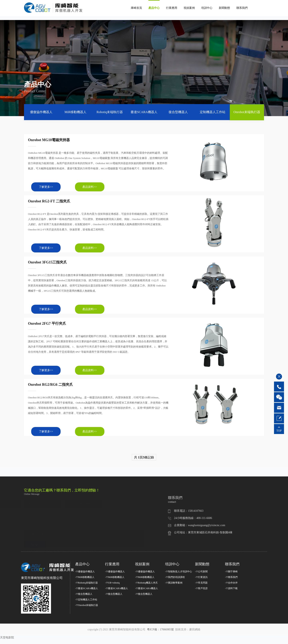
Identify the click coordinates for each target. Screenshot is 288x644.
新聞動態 (224, 8)
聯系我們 (242, 8)
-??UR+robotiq (112, 587)
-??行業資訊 (201, 582)
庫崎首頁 (136, 8)
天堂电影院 (7, 642)
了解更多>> (48, 188)
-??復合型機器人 (84, 598)
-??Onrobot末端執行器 (87, 610)
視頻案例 (189, 8)
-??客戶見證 (201, 593)
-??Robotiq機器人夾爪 (146, 587)
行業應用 (172, 8)
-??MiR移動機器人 (85, 582)
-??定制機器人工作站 (86, 604)
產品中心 (154, 8)
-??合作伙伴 (231, 587)
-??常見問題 (201, 587)
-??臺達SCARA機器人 (87, 593)
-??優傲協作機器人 (85, 576)
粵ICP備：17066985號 (161, 634)
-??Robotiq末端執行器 (86, 587)
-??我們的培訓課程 (175, 582)
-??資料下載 (231, 593)
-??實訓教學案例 (174, 587)
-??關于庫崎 (231, 576)
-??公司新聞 (201, 576)
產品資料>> (96, 188)
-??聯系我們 (231, 582)
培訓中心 (207, 8)
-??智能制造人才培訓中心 (178, 576)
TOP (279, 431)
